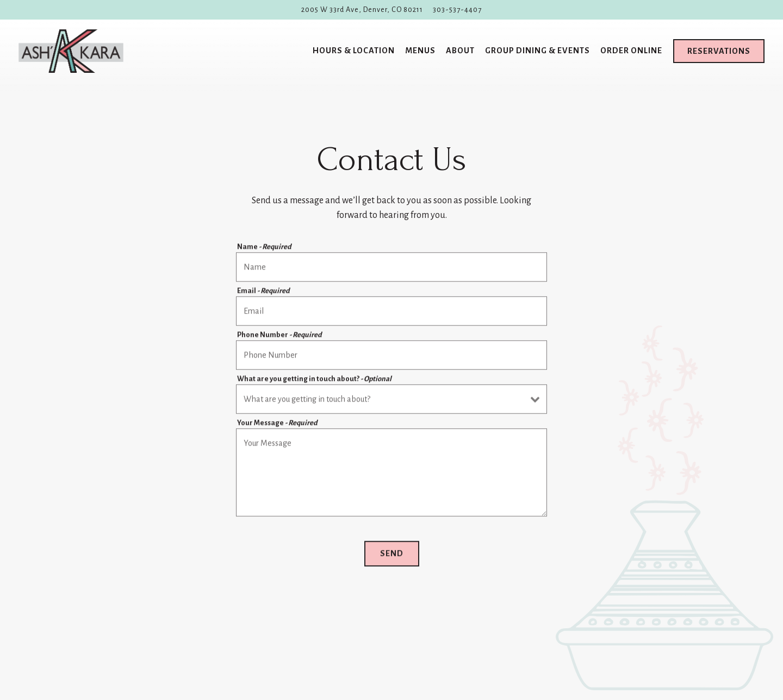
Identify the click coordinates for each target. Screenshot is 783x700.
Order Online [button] (631, 51)
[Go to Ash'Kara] (362, 10)
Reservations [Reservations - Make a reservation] (719, 51)
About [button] (460, 51)
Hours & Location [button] (354, 51)
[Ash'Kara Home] (71, 51)
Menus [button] (420, 51)
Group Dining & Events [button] (537, 51)
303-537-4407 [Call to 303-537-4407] (457, 10)
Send (392, 554)
